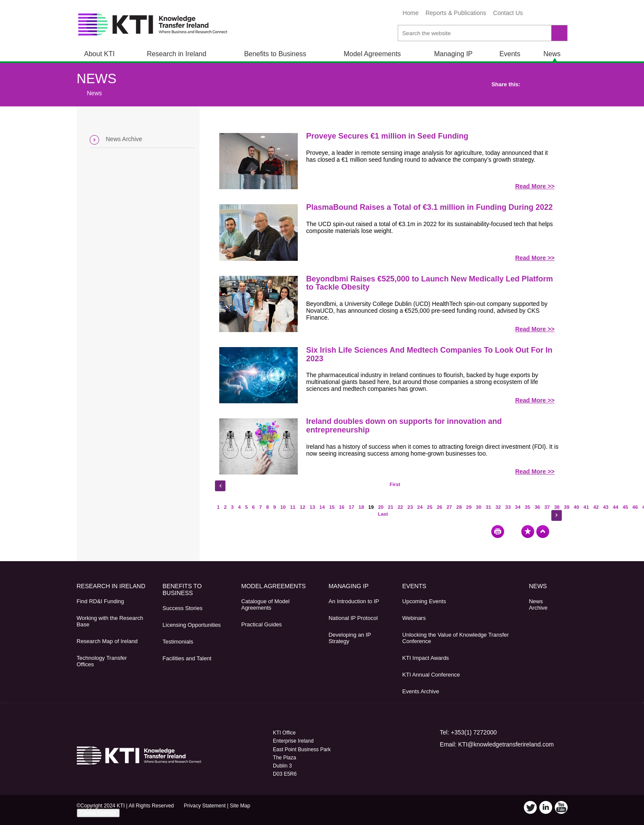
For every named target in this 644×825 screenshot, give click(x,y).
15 (332, 507)
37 (547, 507)
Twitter (535, 14)
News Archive (124, 139)
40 (576, 507)
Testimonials (178, 642)
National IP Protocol (353, 618)
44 (615, 507)
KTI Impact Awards (426, 658)
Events (510, 54)
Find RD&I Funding (101, 601)
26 (440, 507)
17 (352, 507)
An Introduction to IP (354, 601)
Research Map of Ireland (107, 641)
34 (518, 507)
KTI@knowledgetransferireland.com (506, 744)
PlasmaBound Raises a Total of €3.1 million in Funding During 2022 (430, 207)
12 (303, 507)
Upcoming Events (424, 601)
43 (606, 507)
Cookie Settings (98, 813)
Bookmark (528, 532)
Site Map (240, 806)
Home (410, 13)
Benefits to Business (275, 54)
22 (401, 507)
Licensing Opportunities (192, 625)
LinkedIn (547, 14)
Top (543, 532)
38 (557, 507)
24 (420, 507)
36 (537, 507)
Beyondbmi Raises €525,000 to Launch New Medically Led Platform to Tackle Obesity (430, 283)
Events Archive (421, 691)
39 (567, 507)
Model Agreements (372, 54)
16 (342, 507)
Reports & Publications (456, 13)
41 (586, 507)
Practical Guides (262, 624)
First (395, 484)
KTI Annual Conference (431, 675)
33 (508, 507)
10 (283, 507)
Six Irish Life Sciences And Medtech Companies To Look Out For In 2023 (429, 354)
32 (498, 507)
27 (449, 507)
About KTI (99, 54)
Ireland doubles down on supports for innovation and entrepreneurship (404, 426)
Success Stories (183, 608)
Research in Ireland (177, 54)
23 (410, 507)
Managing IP (454, 54)
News (552, 54)
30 (479, 507)
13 (313, 507)
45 (625, 507)
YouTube (559, 14)
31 (488, 507)
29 (469, 507)
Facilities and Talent (187, 658)
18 (361, 507)
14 (322, 507)
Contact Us (508, 13)
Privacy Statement (205, 806)
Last (383, 514)
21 (391, 507)
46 (635, 507)
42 (596, 507)
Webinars (414, 618)
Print (498, 532)
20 (381, 507)
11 (293, 507)
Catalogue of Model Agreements (265, 604)
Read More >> (535, 186)
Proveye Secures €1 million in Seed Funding (387, 136)
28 (459, 507)
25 (430, 507)
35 (528, 507)
